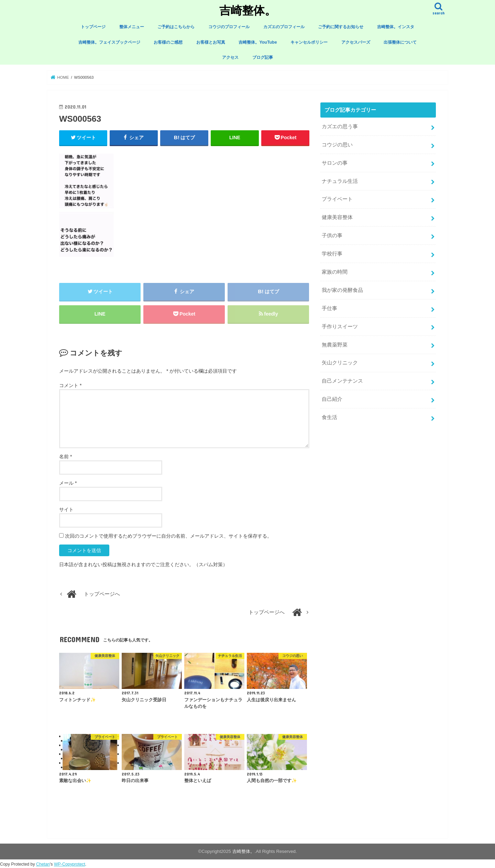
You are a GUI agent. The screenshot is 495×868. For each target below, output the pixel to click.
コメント (70, 385)
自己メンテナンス (342, 381)
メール (68, 483)
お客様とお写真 (211, 42)
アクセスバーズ (356, 42)
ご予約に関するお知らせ (341, 27)
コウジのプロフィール (229, 27)
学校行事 (332, 254)
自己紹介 (332, 399)
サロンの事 (335, 163)
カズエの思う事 (340, 127)
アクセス (230, 57)
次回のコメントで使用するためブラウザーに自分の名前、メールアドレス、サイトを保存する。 (168, 536)
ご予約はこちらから (176, 27)
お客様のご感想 (168, 42)
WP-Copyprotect (70, 864)
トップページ (93, 27)
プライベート (337, 199)
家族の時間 (335, 272)
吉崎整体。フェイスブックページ (109, 42)
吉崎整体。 (248, 10)
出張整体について (400, 42)
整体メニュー (132, 27)
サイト (66, 509)
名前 (65, 457)
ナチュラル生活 (340, 181)
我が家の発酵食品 (342, 290)
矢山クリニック (340, 363)
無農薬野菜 (335, 345)
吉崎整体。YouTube (258, 42)
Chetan (43, 864)
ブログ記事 (263, 57)
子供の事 (332, 235)
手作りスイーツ (340, 327)
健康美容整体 (337, 217)
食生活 (329, 417)
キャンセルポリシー (309, 42)
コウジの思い (337, 145)
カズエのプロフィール (284, 27)
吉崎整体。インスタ (396, 27)
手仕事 (329, 308)
